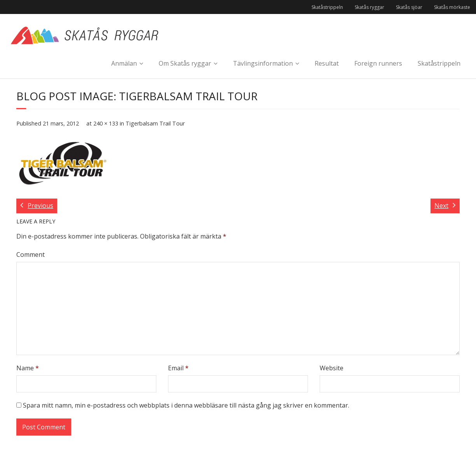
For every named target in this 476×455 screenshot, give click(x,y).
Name (28, 368)
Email (178, 368)
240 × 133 (106, 123)
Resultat (327, 63)
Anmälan (124, 63)
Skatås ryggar (369, 7)
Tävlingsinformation (263, 63)
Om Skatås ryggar (185, 63)
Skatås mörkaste (452, 7)
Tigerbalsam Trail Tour (155, 123)
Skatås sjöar (409, 7)
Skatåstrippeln (327, 7)
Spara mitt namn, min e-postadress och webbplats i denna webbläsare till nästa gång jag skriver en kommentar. (186, 405)
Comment (31, 255)
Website (332, 368)
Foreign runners (378, 63)
